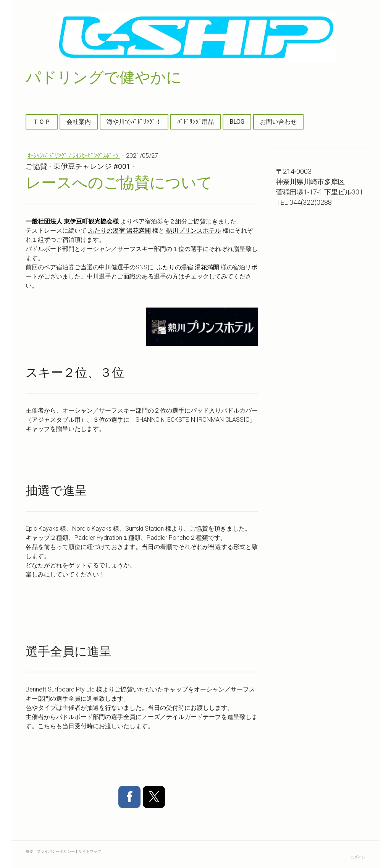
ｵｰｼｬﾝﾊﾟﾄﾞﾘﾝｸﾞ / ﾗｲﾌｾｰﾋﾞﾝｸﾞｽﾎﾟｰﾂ (74, 156)
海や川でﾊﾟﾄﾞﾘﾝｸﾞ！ (134, 122)
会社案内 (79, 122)
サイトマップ (90, 851)
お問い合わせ (278, 122)
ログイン (358, 857)
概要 (29, 851)
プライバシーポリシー (56, 851)
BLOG (237, 122)
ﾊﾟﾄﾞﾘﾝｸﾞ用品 (195, 122)
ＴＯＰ (42, 122)
